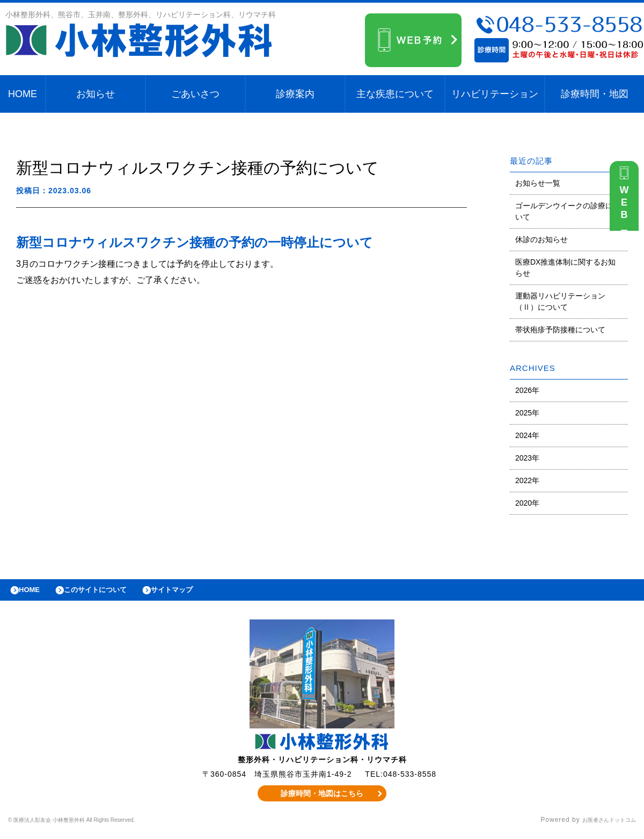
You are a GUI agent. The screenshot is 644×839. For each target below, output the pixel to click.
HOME (23, 94)
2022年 (527, 480)
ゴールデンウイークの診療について (568, 211)
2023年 (527, 458)
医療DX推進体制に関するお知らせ (565, 268)
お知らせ (96, 94)
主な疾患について (395, 94)
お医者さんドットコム (601, 826)
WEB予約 (627, 210)
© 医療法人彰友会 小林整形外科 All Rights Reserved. (94, 826)
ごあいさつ (195, 94)
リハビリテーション (495, 94)
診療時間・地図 (595, 94)
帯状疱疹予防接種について (560, 330)
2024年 (527, 435)
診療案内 (295, 94)
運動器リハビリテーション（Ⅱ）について (560, 301)
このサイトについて (109, 593)
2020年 (527, 503)
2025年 (527, 413)
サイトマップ (196, 593)
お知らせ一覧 (538, 183)
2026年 (527, 390)
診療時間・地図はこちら (322, 799)
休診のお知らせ (541, 239)
